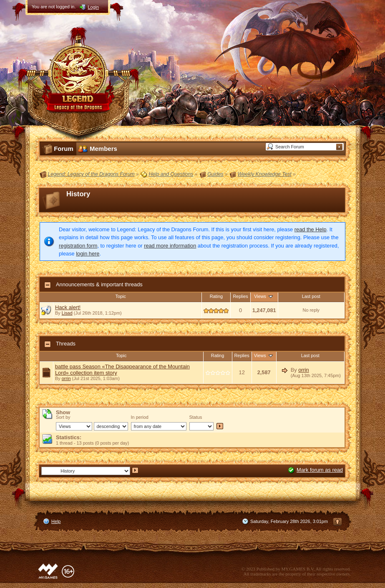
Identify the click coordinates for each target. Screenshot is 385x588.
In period (140, 417)
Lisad (67, 313)
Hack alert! (68, 307)
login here (88, 254)
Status (196, 417)
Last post (311, 296)
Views (264, 296)
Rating (216, 296)
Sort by (63, 417)
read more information (170, 246)
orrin (66, 378)
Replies (240, 296)
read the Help (311, 229)
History (78, 194)
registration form (78, 246)
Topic (121, 296)
